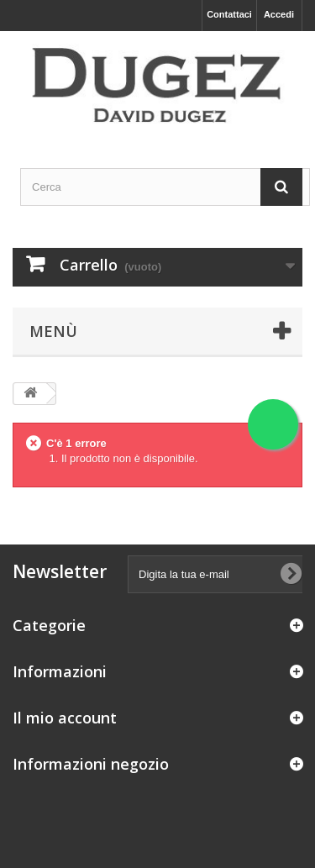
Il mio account (65, 718)
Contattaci (229, 14)
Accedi (279, 14)
